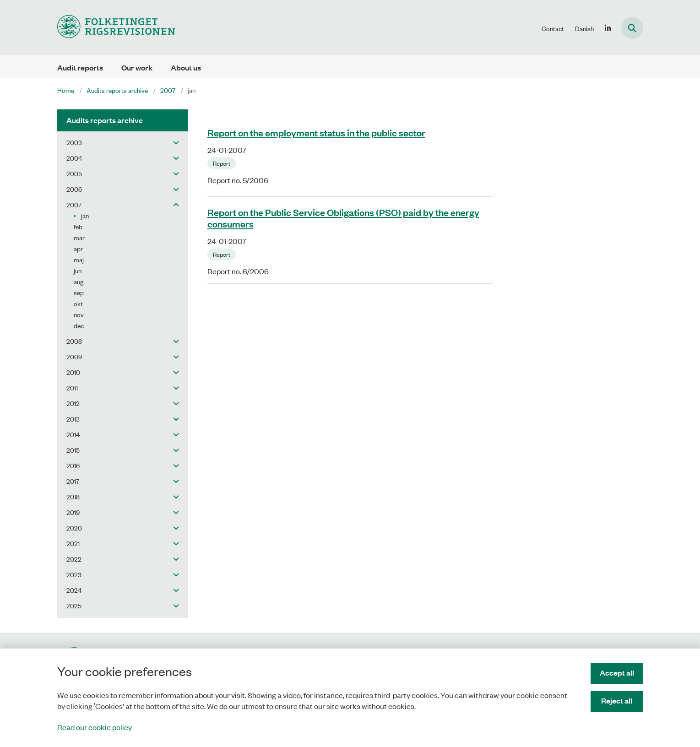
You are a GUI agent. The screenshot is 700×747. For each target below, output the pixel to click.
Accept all (617, 673)
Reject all (617, 701)
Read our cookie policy (95, 727)
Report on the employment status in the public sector (316, 132)
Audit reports (80, 68)
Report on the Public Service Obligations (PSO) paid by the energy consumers (343, 218)
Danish (584, 28)
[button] (174, 142)
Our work (137, 68)
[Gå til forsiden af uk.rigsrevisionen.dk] (116, 28)
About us (186, 68)
